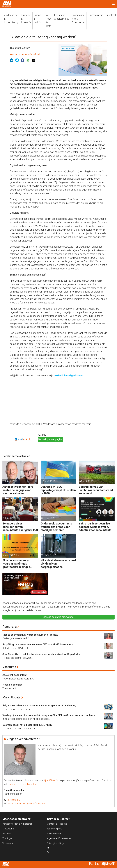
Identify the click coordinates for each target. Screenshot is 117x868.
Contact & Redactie (57, 824)
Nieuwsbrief (9, 829)
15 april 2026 (10, 481)
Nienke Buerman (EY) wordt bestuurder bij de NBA (30, 635)
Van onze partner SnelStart (25, 54)
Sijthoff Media (51, 780)
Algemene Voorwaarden (59, 838)
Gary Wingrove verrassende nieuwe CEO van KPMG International (38, 644)
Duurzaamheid (96, 15)
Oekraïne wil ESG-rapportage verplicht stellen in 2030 (58, 490)
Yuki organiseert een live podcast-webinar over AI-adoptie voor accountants (95, 527)
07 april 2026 (48, 518)
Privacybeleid (54, 834)
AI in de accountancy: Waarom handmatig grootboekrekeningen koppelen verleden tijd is (18, 564)
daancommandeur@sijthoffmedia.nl (26, 804)
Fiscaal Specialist (12, 685)
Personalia (10, 627)
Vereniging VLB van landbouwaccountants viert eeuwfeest (96, 490)
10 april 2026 (48, 481)
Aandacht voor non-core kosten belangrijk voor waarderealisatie (18, 490)
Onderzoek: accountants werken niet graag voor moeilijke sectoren (56, 527)
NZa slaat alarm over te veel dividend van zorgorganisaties (58, 564)
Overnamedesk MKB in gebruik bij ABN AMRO (27, 725)
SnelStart (43, 435)
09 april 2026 (86, 481)
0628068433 (14, 800)
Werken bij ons (55, 829)
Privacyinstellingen (57, 843)
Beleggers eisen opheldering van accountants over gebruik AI (20, 527)
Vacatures (9, 667)
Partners (7, 834)
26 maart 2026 (11, 555)
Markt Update (12, 697)
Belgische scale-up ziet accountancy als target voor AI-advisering (39, 705)
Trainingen (8, 838)
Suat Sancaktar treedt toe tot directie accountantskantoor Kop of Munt (42, 654)
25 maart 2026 (49, 555)
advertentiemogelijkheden (23, 784)
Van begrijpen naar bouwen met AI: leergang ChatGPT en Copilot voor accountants (49, 715)
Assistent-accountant (14, 675)
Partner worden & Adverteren (17, 824)
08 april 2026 (10, 518)
